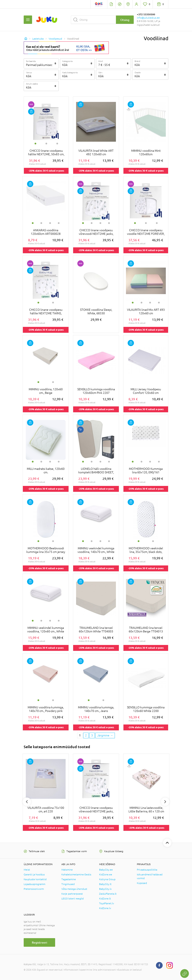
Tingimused (68, 884)
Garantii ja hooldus (34, 875)
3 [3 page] (92, 735)
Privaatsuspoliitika (147, 870)
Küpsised (142, 883)
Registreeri (40, 942)
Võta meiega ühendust (74, 889)
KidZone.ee (106, 875)
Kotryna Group (107, 879)
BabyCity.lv (105, 889)
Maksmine (67, 870)
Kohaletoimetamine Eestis (76, 875)
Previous (27, 802)
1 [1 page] (80, 735)
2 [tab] (46, 144)
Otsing (125, 20)
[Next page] (105, 736)
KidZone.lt (105, 899)
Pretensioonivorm (34, 889)
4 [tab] (59, 223)
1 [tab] (35, 144)
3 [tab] (57, 144)
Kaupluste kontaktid (35, 879)
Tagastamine (69, 879)
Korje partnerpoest (72, 894)
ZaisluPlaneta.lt (108, 894)
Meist (27, 870)
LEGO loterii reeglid (73, 899)
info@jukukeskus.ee (148, 18)
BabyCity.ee (106, 870)
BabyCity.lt (105, 884)
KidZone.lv (105, 908)
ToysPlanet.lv (107, 903)
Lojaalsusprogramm (34, 884)
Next (165, 802)
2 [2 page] (86, 735)
